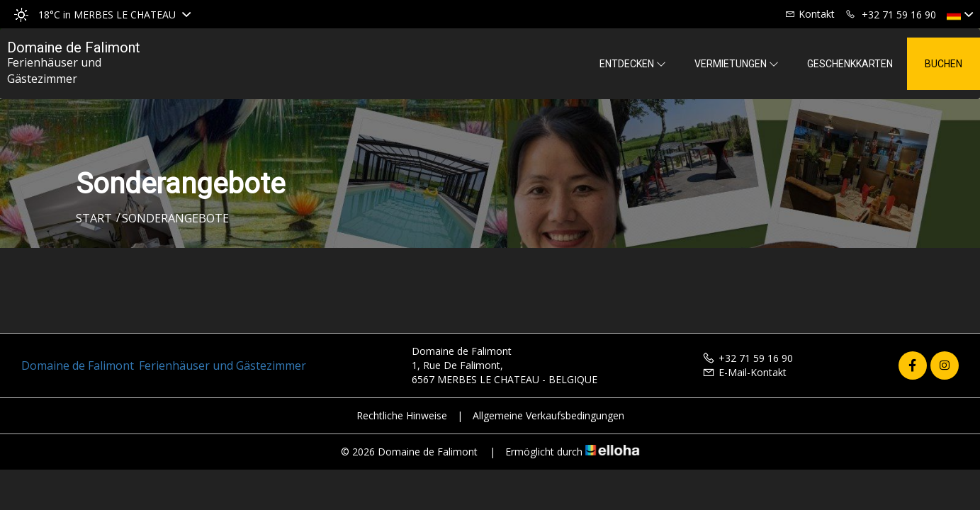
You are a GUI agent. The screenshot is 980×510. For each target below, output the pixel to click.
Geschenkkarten (850, 64)
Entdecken (633, 64)
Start (94, 218)
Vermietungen (737, 64)
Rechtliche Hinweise (402, 415)
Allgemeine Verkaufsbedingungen (548, 415)
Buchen (944, 64)
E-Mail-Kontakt (744, 372)
